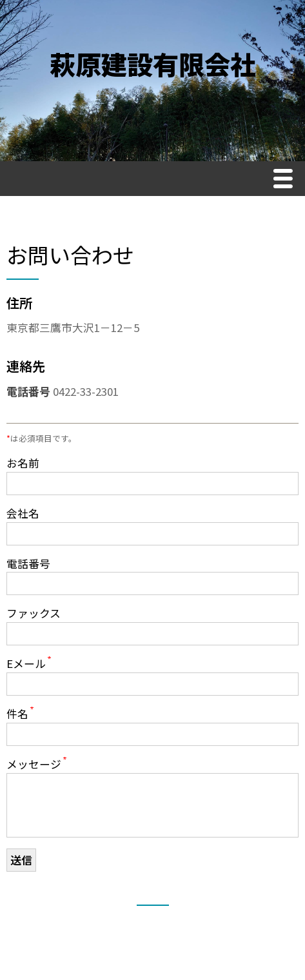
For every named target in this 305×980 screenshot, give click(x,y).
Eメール (26, 663)
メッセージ (34, 764)
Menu (286, 180)
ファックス (34, 613)
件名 (17, 714)
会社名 (23, 513)
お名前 (23, 463)
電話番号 (28, 563)
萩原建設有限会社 (153, 64)
